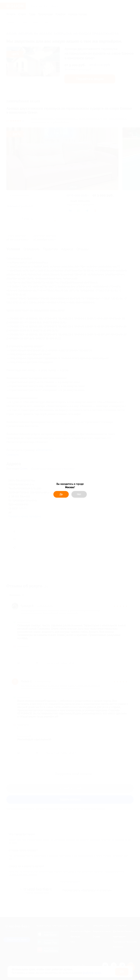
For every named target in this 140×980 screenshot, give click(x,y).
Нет (79, 494)
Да (61, 494)
